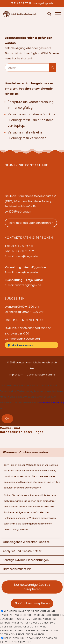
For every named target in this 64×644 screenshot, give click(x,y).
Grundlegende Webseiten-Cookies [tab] (26, 542)
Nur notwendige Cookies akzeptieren (32, 587)
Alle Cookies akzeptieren (32, 603)
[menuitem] (21, 3)
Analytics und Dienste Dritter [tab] (22, 551)
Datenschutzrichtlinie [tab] (17, 569)
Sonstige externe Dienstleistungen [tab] (26, 560)
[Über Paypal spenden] (32, 345)
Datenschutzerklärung (52, 403)
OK (7, 419)
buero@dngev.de (43, 3)
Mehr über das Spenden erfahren (31, 223)
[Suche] (49, 14)
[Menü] (56, 14)
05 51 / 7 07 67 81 (21, 3)
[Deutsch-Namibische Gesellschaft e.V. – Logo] (20, 14)
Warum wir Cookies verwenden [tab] (25, 452)
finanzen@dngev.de (28, 285)
